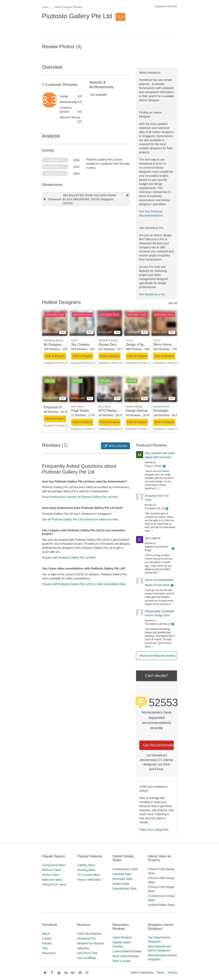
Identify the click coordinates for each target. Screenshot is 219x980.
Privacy (172, 972)
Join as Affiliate (87, 958)
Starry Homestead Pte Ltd (172, 345)
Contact (47, 938)
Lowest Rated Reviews (127, 951)
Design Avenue (137, 411)
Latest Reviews (122, 937)
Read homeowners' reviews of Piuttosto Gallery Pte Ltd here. (80, 497)
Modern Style (121, 884)
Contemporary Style (125, 869)
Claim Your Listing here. (154, 830)
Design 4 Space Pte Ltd (143, 345)
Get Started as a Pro (152, 294)
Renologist (161, 411)
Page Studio (80, 411)
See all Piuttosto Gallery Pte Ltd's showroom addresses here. (81, 519)
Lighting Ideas (86, 865)
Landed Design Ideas (161, 905)
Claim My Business (89, 934)
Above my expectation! (159, 580)
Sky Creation (81, 345)
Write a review (121, 961)
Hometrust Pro (86, 938)
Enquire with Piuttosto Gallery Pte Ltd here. (69, 558)
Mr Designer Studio (58, 345)
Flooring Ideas (86, 870)
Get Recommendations (158, 745)
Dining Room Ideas (54, 885)
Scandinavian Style (125, 889)
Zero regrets (152, 538)
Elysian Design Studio (114, 345)
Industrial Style (122, 874)
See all (173, 303)
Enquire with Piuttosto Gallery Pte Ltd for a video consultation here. (84, 584)
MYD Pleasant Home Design (119, 411)
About (46, 934)
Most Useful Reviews (126, 956)
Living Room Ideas (54, 865)
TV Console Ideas (89, 875)
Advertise (83, 948)
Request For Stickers (91, 943)
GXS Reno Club (87, 953)
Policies (47, 943)
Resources (49, 953)
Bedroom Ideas (52, 870)
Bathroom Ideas (52, 880)
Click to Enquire (55, 356)
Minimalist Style (122, 879)
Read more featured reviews (157, 656)
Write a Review (115, 446)
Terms (161, 972)
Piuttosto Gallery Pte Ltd (77, 16)
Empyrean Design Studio (62, 407)
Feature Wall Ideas (89, 880)
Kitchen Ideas (51, 875)
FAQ (45, 948)
